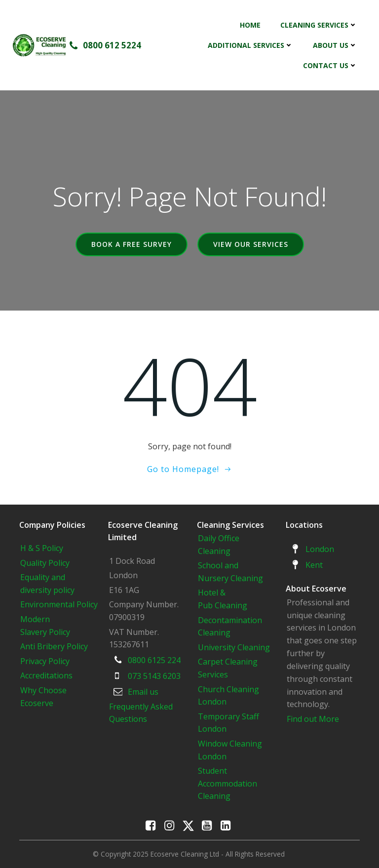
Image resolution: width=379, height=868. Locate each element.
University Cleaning (235, 647)
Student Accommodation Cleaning (227, 783)
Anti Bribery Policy (54, 646)
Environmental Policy (59, 604)
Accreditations (46, 675)
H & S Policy (42, 548)
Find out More (313, 719)
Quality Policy (45, 563)
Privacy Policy (45, 661)
